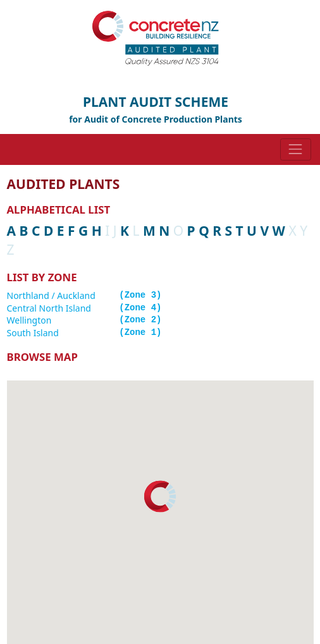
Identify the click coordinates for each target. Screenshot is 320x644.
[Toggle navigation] (296, 149)
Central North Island (49, 308)
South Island (33, 333)
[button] (160, 496)
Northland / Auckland (51, 295)
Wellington (29, 320)
